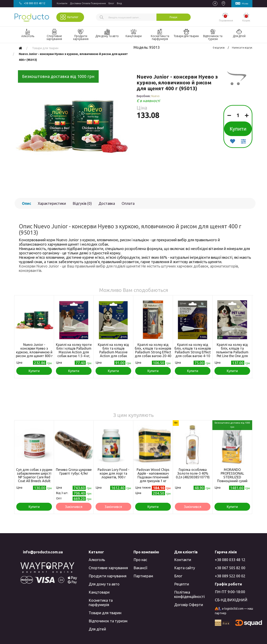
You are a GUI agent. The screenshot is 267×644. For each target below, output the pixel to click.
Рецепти (182, 584)
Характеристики (52, 203)
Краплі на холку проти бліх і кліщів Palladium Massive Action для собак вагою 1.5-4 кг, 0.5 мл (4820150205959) (74, 352)
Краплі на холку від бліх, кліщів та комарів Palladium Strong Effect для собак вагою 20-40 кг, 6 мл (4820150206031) (153, 354)
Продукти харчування (108, 576)
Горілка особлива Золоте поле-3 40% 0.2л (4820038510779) (193, 473)
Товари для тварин (105, 613)
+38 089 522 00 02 (230, 576)
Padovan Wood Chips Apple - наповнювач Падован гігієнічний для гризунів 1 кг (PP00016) (153, 477)
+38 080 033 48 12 (230, 560)
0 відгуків (219, 48)
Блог (111, 3)
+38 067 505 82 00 (230, 568)
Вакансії (140, 568)
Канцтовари (99, 592)
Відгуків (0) (82, 203)
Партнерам (143, 576)
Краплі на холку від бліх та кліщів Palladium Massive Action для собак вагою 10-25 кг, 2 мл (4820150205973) (113, 354)
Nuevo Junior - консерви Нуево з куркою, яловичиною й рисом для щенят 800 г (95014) (34, 352)
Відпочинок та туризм (108, 621)
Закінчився (74, 507)
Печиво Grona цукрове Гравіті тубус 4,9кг (74, 471)
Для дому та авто (104, 584)
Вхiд (119, 3)
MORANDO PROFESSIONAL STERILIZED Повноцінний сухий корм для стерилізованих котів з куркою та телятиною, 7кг (232, 483)
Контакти (62, 3)
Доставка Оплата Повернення (88, 3)
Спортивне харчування (108, 568)
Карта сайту (185, 568)
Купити (238, 129)
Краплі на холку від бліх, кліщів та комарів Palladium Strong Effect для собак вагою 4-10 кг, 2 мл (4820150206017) (193, 354)
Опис (26, 203)
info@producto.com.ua (43, 552)
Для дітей (97, 629)
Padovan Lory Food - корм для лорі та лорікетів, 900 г (113, 473)
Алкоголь (97, 560)
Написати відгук (242, 48)
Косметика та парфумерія (101, 602)
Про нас (140, 560)
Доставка (107, 203)
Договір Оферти (189, 605)
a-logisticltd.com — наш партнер (234, 611)
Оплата (128, 203)
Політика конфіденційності (189, 594)
